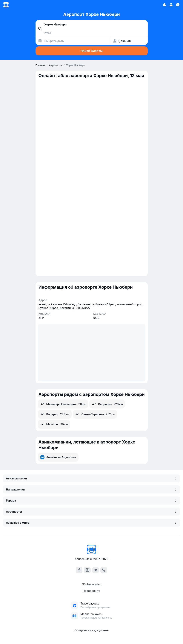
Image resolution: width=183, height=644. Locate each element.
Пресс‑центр (91, 591)
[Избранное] (164, 5)
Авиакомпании (91, 478)
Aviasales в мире (91, 523)
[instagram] (87, 570)
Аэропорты (91, 512)
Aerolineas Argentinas (58, 457)
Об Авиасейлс (91, 584)
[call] (104, 570)
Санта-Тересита (95, 414)
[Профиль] (171, 5)
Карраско (107, 404)
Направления (91, 489)
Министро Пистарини (63, 404)
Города (91, 501)
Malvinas (54, 424)
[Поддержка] (178, 5)
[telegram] (96, 570)
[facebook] (79, 570)
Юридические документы (91, 630)
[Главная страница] (6, 5)
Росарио (55, 414)
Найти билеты (91, 51)
